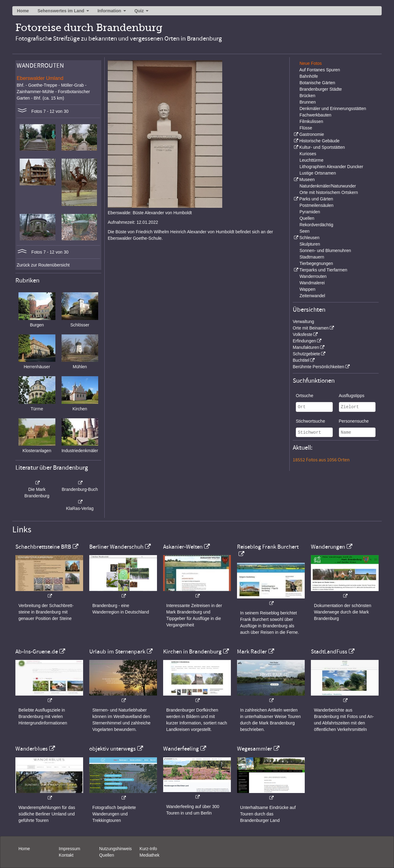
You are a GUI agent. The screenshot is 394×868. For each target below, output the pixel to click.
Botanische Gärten (317, 83)
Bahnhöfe (309, 76)
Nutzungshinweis (115, 849)
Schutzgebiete (306, 354)
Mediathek (149, 855)
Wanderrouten (313, 276)
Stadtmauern (312, 257)
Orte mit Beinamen (311, 328)
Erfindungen (304, 341)
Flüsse (306, 128)
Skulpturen (310, 244)
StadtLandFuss (329, 652)
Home (23, 11)
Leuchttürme (312, 160)
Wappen (308, 289)
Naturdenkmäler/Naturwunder (328, 186)
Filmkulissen (311, 121)
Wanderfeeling (181, 749)
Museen (307, 180)
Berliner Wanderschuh (116, 547)
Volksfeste (303, 334)
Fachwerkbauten (316, 115)
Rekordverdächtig (316, 225)
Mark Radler (252, 652)
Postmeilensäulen (317, 205)
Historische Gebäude (319, 141)
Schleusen (309, 238)
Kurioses (308, 154)
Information (109, 11)
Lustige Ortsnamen (318, 173)
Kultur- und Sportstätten (322, 147)
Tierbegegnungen (316, 263)
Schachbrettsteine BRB (43, 547)
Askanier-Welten (183, 547)
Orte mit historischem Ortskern (329, 192)
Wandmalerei (312, 283)
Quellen (307, 218)
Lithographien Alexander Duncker (331, 167)
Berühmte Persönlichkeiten (318, 367)
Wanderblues (32, 749)
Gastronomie (312, 134)
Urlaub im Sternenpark (117, 652)
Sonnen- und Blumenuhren (325, 251)
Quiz (139, 11)
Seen (305, 231)
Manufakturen (306, 347)
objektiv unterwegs (113, 749)
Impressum (69, 849)
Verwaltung (303, 322)
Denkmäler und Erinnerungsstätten (333, 108)
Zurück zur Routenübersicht (43, 265)
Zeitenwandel (312, 296)
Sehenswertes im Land (61, 11)
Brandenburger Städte (321, 89)
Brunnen (308, 102)
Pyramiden (310, 212)
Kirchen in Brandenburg (192, 652)
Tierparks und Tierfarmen (323, 270)
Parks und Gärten (316, 199)
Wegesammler (255, 749)
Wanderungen (328, 547)
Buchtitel (301, 360)
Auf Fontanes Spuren (320, 70)
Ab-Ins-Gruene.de (37, 652)
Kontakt (66, 855)
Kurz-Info (148, 849)
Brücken (307, 96)
